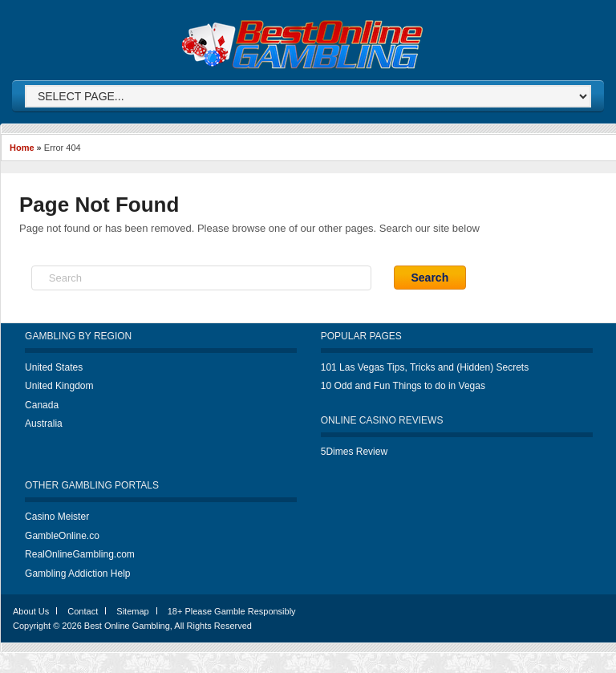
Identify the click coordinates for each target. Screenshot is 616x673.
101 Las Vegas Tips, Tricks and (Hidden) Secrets (425, 367)
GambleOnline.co (62, 536)
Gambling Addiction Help (77, 574)
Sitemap (132, 611)
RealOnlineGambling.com (80, 554)
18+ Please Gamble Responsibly (232, 611)
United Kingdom (59, 386)
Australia (44, 424)
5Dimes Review (354, 452)
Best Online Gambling (127, 626)
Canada (42, 405)
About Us (31, 611)
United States (54, 367)
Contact (83, 611)
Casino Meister (57, 517)
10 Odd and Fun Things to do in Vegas (403, 386)
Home (22, 148)
